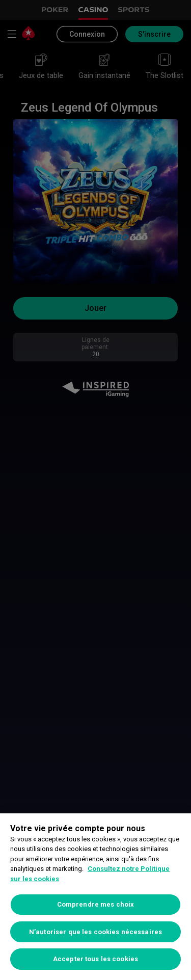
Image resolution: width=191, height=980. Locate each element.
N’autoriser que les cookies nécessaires (95, 932)
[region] (95, 897)
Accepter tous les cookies (95, 959)
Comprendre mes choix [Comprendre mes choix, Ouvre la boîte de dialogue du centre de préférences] (96, 904)
